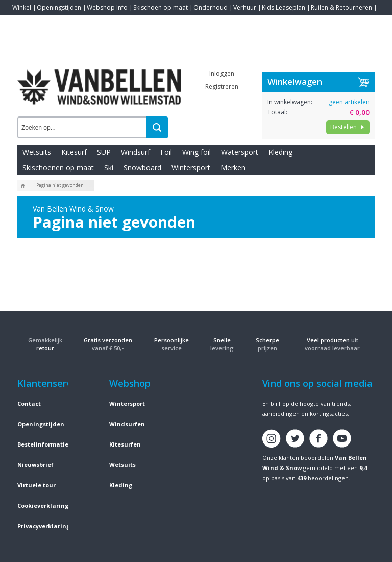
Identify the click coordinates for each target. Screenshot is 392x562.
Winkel (22, 7)
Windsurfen (127, 424)
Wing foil (197, 152)
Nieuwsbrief (35, 465)
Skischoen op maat (161, 7)
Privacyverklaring (44, 526)
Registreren (222, 87)
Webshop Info (107, 7)
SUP (104, 152)
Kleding (280, 152)
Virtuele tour (36, 485)
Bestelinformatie (43, 444)
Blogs (48, 23)
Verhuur (245, 7)
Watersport (240, 152)
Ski (109, 167)
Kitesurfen (125, 444)
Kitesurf (74, 152)
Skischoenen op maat (58, 167)
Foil (166, 152)
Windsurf (136, 152)
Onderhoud (211, 7)
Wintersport (191, 167)
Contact (23, 23)
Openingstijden (59, 7)
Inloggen (222, 73)
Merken (233, 167)
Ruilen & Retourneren (341, 7)
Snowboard (142, 167)
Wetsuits (37, 152)
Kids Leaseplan (284, 7)
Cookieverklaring (43, 506)
